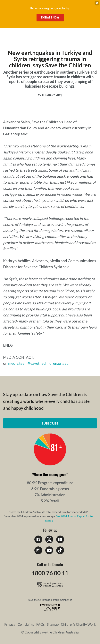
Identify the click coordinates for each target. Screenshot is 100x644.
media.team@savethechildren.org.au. (39, 363)
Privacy (10, 624)
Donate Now (50, 18)
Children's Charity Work (78, 624)
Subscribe (50, 423)
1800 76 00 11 (50, 573)
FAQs (40, 624)
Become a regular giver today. (50, 8)
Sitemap (53, 624)
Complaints (26, 624)
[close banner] (97, 4)
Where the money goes (49, 474)
